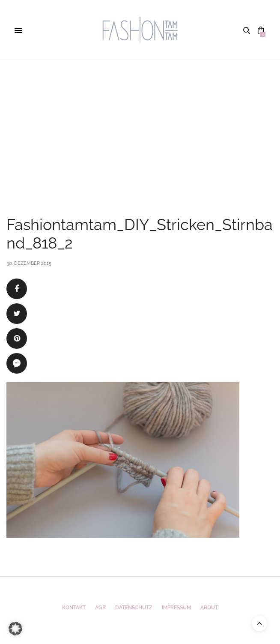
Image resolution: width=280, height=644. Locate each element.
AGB (100, 608)
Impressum (176, 608)
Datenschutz (134, 608)
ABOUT (209, 608)
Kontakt (74, 608)
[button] (15, 629)
